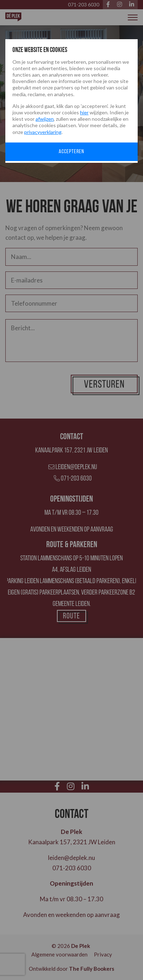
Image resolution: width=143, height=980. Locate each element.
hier (84, 112)
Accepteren (71, 152)
